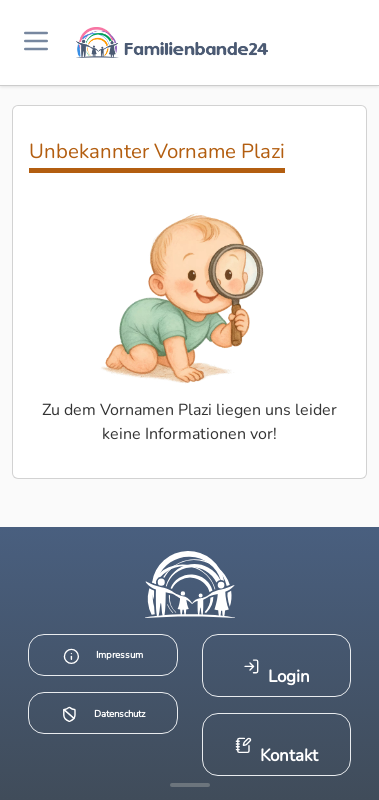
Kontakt (276, 751)
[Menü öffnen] (36, 42)
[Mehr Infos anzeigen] (190, 785)
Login (276, 672)
